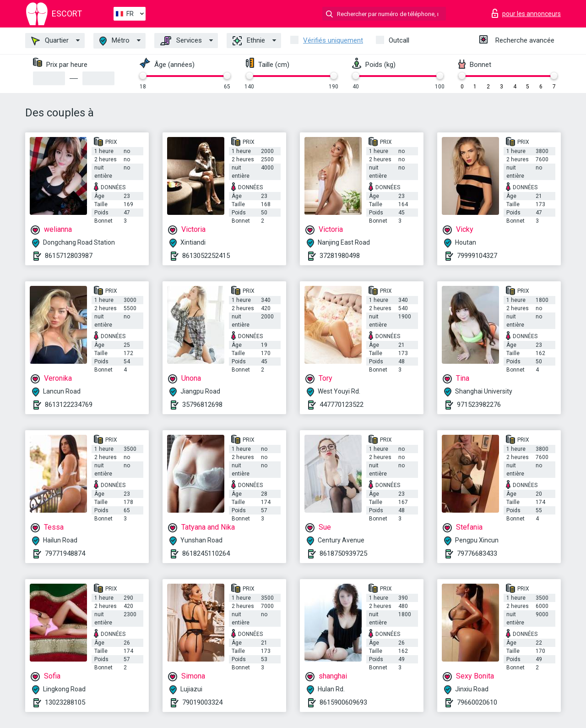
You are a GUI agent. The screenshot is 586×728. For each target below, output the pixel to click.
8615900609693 (343, 702)
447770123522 (342, 405)
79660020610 (477, 702)
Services (181, 41)
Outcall (399, 40)
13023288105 (65, 702)
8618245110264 (206, 553)
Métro (114, 41)
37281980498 (340, 256)
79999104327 (477, 256)
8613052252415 (206, 256)
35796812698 (202, 405)
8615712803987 (69, 256)
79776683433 (477, 553)
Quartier (50, 41)
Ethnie (249, 41)
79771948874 (65, 553)
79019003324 (202, 702)
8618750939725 (343, 553)
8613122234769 (69, 405)
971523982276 (479, 405)
